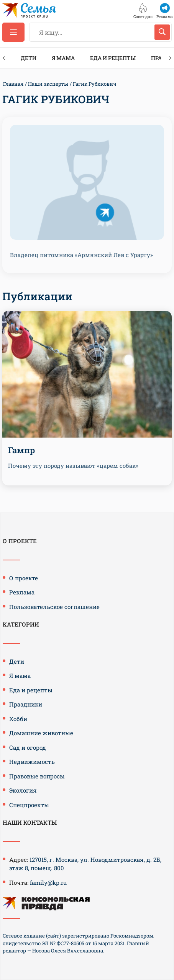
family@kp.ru (48, 882)
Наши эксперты (48, 84)
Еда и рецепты (113, 58)
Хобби (18, 719)
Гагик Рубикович (95, 84)
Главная (13, 84)
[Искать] (162, 32)
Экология (23, 790)
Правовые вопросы (37, 776)
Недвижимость (32, 762)
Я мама (63, 58)
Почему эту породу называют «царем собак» (73, 466)
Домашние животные (41, 733)
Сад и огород (28, 747)
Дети (29, 58)
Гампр (21, 450)
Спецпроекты (29, 805)
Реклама (22, 592)
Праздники (26, 704)
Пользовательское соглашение (54, 607)
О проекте (24, 578)
